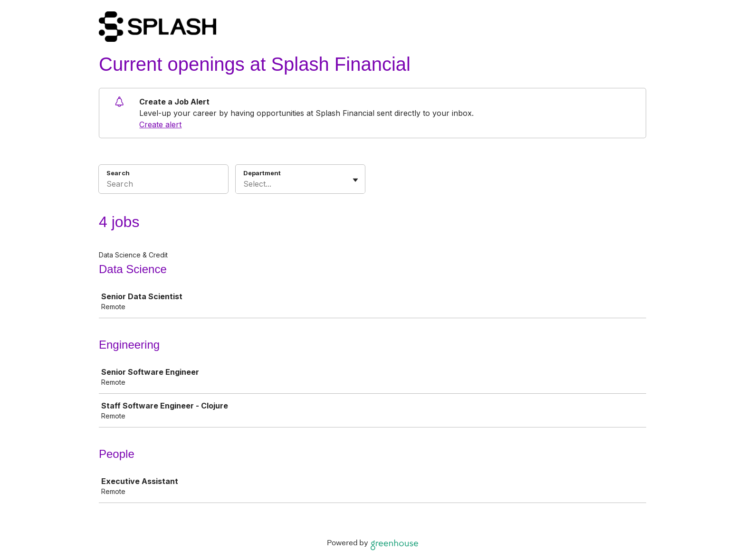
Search (118, 173)
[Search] (163, 185)
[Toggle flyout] (355, 180)
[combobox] (244, 184)
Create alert (160, 124)
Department (262, 173)
